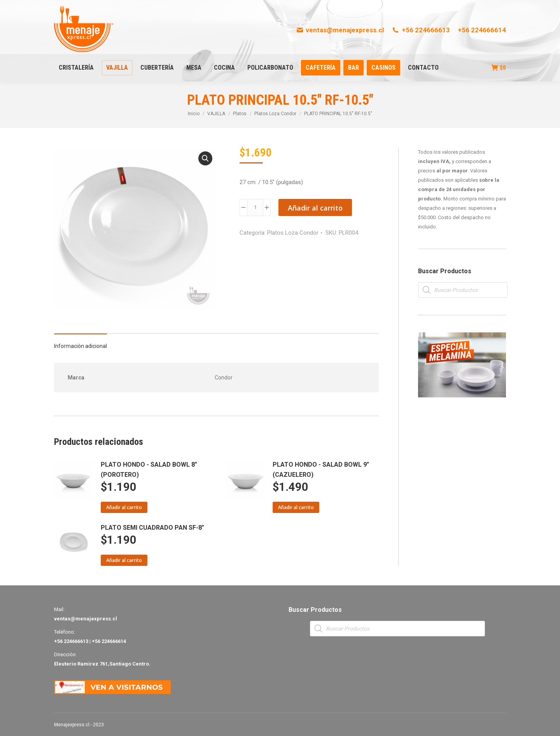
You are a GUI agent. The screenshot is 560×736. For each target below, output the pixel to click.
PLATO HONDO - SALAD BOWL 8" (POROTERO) (149, 470)
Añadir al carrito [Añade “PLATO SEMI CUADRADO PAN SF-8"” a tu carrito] (124, 560)
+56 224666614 (482, 30)
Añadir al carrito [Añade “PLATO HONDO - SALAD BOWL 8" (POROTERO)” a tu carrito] (124, 507)
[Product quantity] (255, 207)
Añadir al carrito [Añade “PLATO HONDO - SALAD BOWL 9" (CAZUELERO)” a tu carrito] (296, 507)
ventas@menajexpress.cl (340, 30)
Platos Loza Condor (293, 233)
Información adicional (80, 346)
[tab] (80, 342)
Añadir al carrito (315, 208)
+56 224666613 (421, 30)
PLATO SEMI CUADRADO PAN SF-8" (152, 528)
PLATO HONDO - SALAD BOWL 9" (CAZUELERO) (321, 470)
